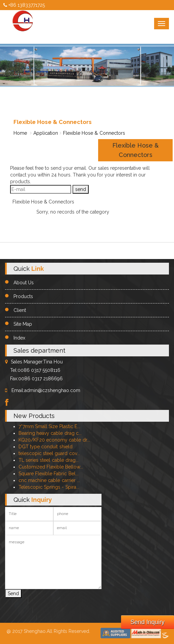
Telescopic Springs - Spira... (49, 487)
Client (20, 310)
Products (23, 296)
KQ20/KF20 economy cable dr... (54, 440)
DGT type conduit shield (46, 447)
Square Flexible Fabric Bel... (49, 474)
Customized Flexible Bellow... (51, 467)
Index (19, 338)
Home (20, 133)
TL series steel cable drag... (49, 460)
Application (46, 133)
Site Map (23, 324)
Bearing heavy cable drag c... (50, 433)
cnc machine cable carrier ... (49, 480)
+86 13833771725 (24, 5)
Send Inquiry (148, 622)
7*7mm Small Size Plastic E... (49, 426)
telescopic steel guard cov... (49, 453)
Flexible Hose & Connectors (94, 133)
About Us (24, 283)
